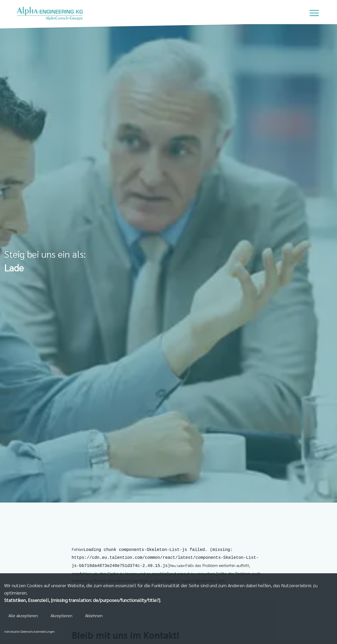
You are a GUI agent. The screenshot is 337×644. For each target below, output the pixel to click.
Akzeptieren (61, 615)
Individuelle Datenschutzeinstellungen (29, 631)
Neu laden (178, 564)
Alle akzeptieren (23, 615)
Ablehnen (94, 615)
